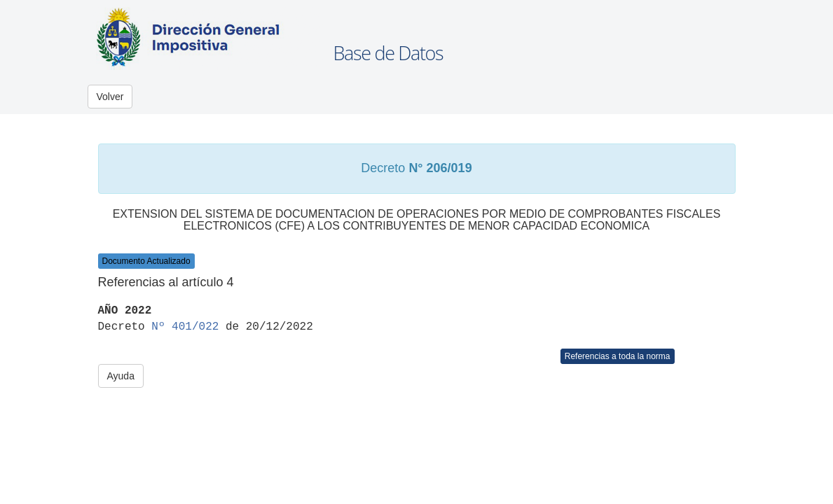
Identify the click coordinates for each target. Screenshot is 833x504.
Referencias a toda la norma (618, 356)
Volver (110, 97)
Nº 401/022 (185, 327)
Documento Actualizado (146, 261)
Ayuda (121, 376)
